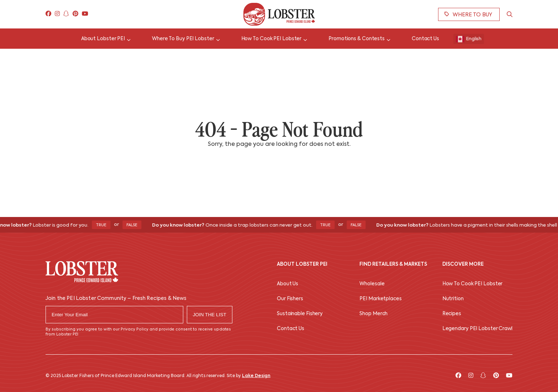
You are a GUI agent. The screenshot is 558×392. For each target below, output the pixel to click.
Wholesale (372, 284)
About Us (288, 284)
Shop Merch (373, 314)
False (134, 225)
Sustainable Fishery (300, 314)
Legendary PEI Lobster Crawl (477, 329)
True (104, 225)
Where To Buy (468, 15)
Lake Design (256, 376)
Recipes (452, 314)
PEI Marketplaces (380, 299)
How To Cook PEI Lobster (473, 284)
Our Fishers (290, 299)
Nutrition (453, 299)
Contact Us (291, 329)
